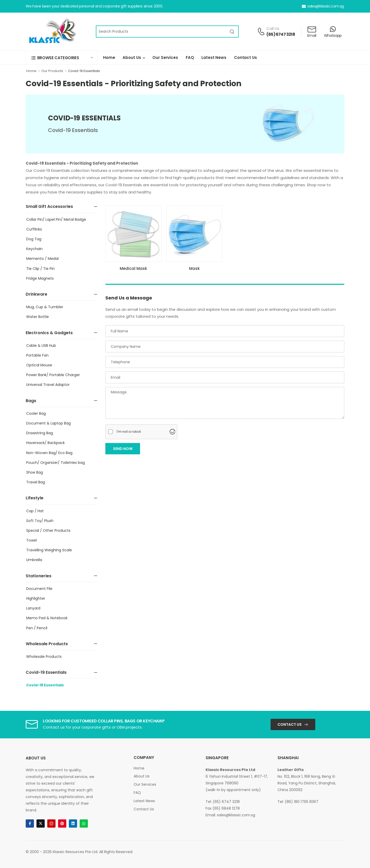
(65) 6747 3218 (281, 34)
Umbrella (34, 560)
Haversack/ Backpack (45, 443)
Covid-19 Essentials (84, 71)
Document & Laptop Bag (48, 423)
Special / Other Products (48, 530)
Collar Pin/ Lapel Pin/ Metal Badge (56, 219)
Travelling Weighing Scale (49, 550)
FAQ (190, 57)
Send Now (123, 449)
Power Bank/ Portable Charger (53, 375)
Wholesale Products (44, 657)
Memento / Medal (42, 259)
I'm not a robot (129, 432)
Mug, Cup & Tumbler (45, 307)
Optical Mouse (39, 365)
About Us (132, 57)
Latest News (214, 57)
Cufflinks (34, 229)
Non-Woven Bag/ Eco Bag (49, 453)
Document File (39, 589)
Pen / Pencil (37, 628)
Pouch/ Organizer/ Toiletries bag (55, 463)
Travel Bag (36, 482)
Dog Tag (34, 239)
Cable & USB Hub (41, 346)
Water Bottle (38, 317)
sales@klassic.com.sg (323, 6)
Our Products (52, 71)
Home (109, 57)
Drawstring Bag (40, 433)
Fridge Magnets (40, 278)
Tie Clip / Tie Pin (40, 269)
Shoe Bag (35, 472)
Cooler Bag (36, 413)
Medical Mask (133, 268)
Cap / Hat (35, 511)
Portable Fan (37, 355)
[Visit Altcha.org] (172, 432)
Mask (194, 268)
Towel (31, 540)
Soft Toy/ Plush (40, 521)
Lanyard (33, 608)
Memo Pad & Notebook (47, 618)
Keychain (34, 249)
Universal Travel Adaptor (48, 385)
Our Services (165, 57)
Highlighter (36, 598)
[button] (62, 58)
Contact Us (246, 57)
